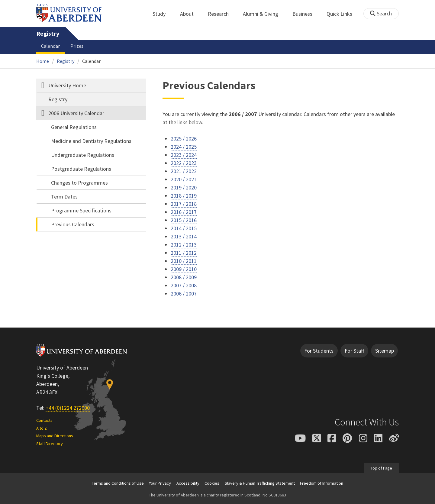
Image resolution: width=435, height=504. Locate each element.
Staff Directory (50, 444)
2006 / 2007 (184, 294)
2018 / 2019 (184, 196)
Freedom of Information (322, 483)
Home (43, 61)
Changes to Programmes (79, 183)
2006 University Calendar (76, 113)
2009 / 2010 (184, 269)
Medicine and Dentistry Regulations (91, 141)
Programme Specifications (81, 210)
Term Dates (64, 197)
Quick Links (343, 14)
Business (306, 14)
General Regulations (74, 127)
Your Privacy (160, 483)
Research (222, 14)
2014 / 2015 (184, 228)
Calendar (50, 46)
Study (162, 14)
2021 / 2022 (184, 171)
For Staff (354, 351)
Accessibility (188, 483)
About (190, 14)
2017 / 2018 (184, 204)
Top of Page (381, 468)
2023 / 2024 (184, 155)
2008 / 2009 (184, 277)
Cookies (212, 483)
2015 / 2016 (184, 220)
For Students (319, 351)
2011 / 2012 (184, 253)
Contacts (44, 420)
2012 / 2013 (184, 245)
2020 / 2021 (184, 179)
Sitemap (385, 351)
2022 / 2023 (184, 163)
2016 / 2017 (184, 212)
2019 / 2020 (184, 187)
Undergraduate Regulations (83, 155)
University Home (67, 85)
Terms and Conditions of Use (118, 483)
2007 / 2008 (184, 285)
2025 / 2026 (184, 139)
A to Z (42, 428)
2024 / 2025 (184, 147)
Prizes (77, 46)
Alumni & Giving (264, 14)
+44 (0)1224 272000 (68, 408)
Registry (48, 34)
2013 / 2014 (184, 236)
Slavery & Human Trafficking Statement (260, 483)
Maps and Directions (55, 436)
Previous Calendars (73, 224)
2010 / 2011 (184, 261)
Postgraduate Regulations (81, 169)
